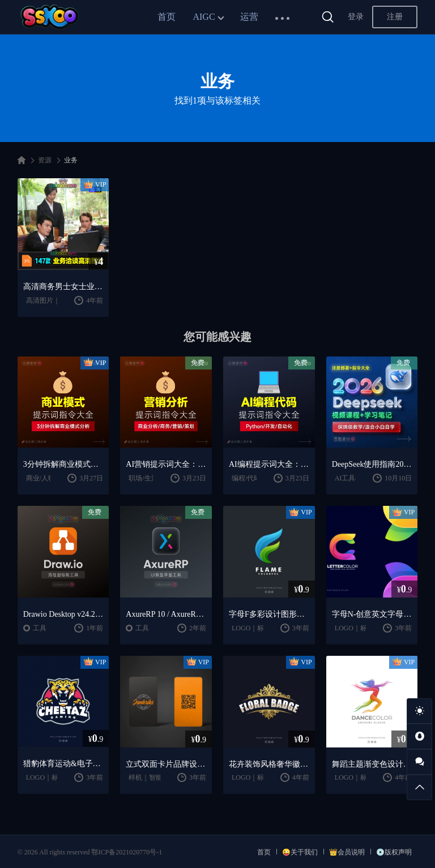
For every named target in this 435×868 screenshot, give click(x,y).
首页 (167, 17)
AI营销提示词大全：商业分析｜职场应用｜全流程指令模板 (166, 464)
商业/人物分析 (47, 478)
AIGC (204, 17)
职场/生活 (143, 478)
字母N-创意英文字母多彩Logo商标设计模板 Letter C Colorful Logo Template (372, 614)
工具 (40, 628)
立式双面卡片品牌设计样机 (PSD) (166, 764)
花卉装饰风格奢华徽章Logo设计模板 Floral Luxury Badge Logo (269, 764)
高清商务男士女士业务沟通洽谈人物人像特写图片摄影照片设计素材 (63, 287)
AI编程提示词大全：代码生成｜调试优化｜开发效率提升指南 (269, 464)
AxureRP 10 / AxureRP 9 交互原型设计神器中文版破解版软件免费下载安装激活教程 (166, 614)
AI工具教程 (352, 478)
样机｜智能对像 (152, 777)
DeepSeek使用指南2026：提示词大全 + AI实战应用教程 (372, 464)
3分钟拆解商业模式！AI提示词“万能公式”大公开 (63, 464)
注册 (395, 17)
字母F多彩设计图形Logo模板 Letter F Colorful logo (269, 614)
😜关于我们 (300, 852)
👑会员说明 (347, 852)
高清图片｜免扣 (50, 300)
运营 (249, 17)
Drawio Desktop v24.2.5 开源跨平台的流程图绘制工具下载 (63, 614)
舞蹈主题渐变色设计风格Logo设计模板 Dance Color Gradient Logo (372, 764)
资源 (45, 160)
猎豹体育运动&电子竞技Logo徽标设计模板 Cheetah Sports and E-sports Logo (63, 764)
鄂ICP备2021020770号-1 (127, 852)
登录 (356, 17)
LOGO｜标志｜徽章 (261, 628)
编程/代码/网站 (254, 478)
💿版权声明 (394, 852)
